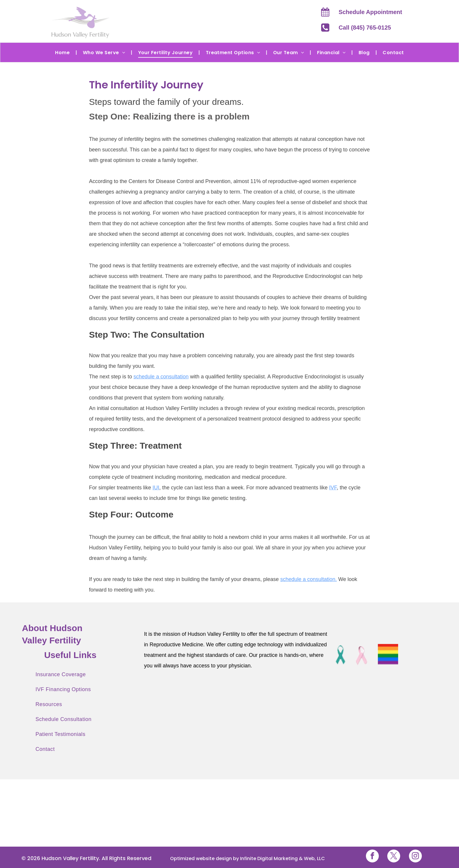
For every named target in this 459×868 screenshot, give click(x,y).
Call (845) (352, 28)
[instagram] (415, 857)
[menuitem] (63, 52)
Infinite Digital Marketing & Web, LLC (282, 858)
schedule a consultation (161, 377)
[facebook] (372, 857)
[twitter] (394, 857)
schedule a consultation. (308, 579)
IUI (156, 488)
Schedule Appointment (370, 12)
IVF (333, 488)
